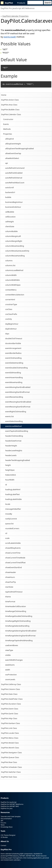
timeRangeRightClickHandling (18, 621)
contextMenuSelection (15, 295)
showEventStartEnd (13, 567)
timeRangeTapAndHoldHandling (19, 640)
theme (8, 597)
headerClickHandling (14, 436)
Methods (7, 129)
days (7, 334)
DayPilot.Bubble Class (10, 110)
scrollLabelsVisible (13, 543)
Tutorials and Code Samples (11, 816)
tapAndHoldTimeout (14, 592)
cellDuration (10, 217)
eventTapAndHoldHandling (17, 431)
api (7, 163)
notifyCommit (11, 519)
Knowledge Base (7, 827)
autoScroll (9, 187)
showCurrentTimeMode (15, 558)
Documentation (6, 819)
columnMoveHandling (15, 246)
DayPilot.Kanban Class (10, 723)
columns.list (10, 265)
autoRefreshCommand (15, 168)
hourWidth (10, 480)
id (6, 485)
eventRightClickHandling (16, 412)
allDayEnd (9, 139)
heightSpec (10, 470)
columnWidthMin (13, 280)
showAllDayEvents (13, 548)
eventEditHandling (13, 373)
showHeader (11, 572)
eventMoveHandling (14, 382)
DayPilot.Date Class (9, 694)
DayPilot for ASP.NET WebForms (12, 804)
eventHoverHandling (14, 377)
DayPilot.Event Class (10, 709)
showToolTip (11, 582)
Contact (3, 845)
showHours (10, 577)
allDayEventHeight (13, 144)
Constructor (8, 119)
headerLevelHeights (14, 450)
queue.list (9, 524)
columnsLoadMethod (14, 270)
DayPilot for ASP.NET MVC (10, 806)
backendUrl (10, 192)
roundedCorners (12, 528)
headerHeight (11, 446)
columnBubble (11, 231)
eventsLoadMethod (13, 426)
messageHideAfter (13, 509)
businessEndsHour (13, 207)
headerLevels (11, 455)
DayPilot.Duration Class (11, 704)
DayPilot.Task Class (9, 777)
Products (21, 3)
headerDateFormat (13, 441)
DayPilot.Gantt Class (10, 714)
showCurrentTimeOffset (15, 563)
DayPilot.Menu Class (10, 738)
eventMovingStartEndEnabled (18, 387)
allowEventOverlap (13, 153)
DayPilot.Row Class (9, 762)
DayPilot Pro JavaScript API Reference (18, 8)
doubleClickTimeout (14, 338)
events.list (9, 416)
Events (6, 124)
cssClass (9, 309)
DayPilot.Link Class (9, 728)
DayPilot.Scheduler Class (12, 767)
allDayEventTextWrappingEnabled (19, 148)
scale (7, 538)
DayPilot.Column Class (11, 689)
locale (8, 504)
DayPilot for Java (7, 808)
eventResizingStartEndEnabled (18, 402)
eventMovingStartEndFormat (17, 392)
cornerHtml (10, 299)
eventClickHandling (13, 358)
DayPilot (7, 3)
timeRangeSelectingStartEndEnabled (21, 631)
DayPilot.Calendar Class (11, 114)
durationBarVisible (13, 343)
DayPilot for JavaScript (9, 802)
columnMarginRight (14, 241)
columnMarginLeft (13, 236)
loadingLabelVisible (13, 499)
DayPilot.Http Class (9, 718)
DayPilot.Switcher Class (11, 772)
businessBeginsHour (14, 202)
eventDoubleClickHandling (17, 368)
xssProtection (11, 675)
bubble (8, 197)
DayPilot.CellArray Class (11, 684)
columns (9, 261)
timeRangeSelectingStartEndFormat (20, 636)
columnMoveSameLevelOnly (17, 251)
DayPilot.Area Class (9, 105)
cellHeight (9, 222)
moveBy (9, 514)
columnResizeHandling (15, 256)
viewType (9, 650)
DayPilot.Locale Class (10, 733)
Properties (8, 134)
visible (8, 655)
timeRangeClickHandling (16, 611)
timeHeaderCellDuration (16, 606)
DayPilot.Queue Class (10, 757)
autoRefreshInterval (14, 178)
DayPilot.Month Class (10, 748)
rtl (6, 533)
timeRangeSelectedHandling (17, 626)
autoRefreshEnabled (14, 173)
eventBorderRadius (13, 353)
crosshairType (11, 304)
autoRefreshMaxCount (15, 183)
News (3, 825)
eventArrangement (13, 348)
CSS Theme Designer (8, 835)
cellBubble (10, 212)
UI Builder (4, 837)
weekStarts (10, 665)
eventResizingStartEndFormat (18, 407)
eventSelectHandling (14, 421)
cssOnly (9, 319)
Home (4, 95)
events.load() (10, 37)
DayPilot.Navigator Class (11, 752)
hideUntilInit (11, 475)
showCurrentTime (13, 553)
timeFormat (10, 601)
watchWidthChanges (14, 660)
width (8, 670)
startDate (9, 587)
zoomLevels (10, 679)
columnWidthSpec (13, 285)
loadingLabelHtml (13, 489)
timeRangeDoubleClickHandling (19, 616)
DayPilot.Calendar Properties (15, 16)
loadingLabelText (12, 494)
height (8, 465)
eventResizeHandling (14, 397)
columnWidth (11, 275)
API (2, 821)
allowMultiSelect (12, 158)
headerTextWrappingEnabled (18, 460)
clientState (10, 226)
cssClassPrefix (11, 314)
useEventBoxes (12, 645)
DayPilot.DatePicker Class (12, 699)
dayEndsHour (11, 329)
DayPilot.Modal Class (10, 743)
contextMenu (11, 290)
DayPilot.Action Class (10, 100)
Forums (3, 823)
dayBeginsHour (12, 324)
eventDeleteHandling (14, 363)
